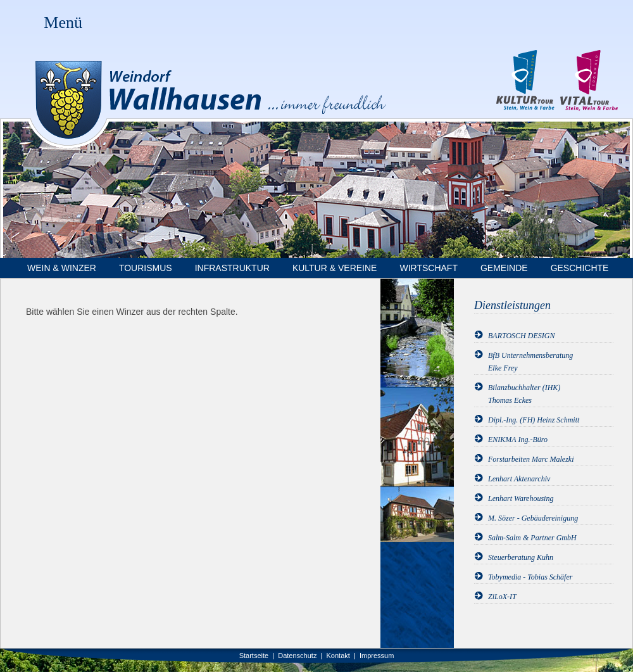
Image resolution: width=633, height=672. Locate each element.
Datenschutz (297, 656)
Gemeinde (504, 268)
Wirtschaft (429, 268)
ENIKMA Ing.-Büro (518, 440)
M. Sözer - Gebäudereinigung (533, 518)
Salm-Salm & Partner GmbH (532, 538)
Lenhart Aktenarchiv (519, 479)
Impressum (377, 656)
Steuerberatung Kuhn (521, 557)
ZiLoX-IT (502, 597)
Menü (63, 22)
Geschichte (580, 268)
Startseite (254, 656)
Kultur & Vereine (335, 268)
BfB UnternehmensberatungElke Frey (530, 362)
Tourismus (146, 268)
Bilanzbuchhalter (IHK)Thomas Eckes (524, 394)
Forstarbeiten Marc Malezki (531, 459)
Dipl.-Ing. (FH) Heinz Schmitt (534, 420)
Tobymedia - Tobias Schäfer (530, 577)
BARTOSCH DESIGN (521, 336)
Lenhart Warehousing (521, 498)
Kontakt (338, 656)
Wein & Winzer (62, 268)
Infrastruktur (232, 268)
